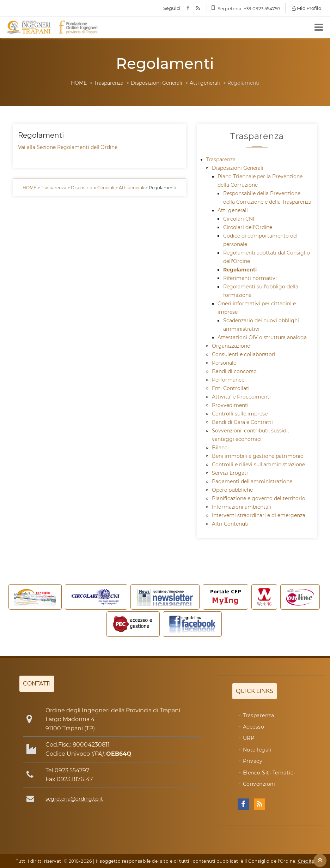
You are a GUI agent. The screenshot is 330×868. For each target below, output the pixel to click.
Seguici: (172, 8)
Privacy (253, 761)
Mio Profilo (307, 8)
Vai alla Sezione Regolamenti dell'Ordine (68, 147)
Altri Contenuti (230, 524)
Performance (228, 380)
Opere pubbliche (232, 490)
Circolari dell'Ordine (248, 227)
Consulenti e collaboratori (244, 354)
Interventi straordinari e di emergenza (259, 515)
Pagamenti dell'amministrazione (252, 481)
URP (249, 738)
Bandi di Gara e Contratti (242, 422)
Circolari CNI (239, 219)
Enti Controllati (231, 388)
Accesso (254, 727)
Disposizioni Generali (157, 83)
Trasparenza (109, 83)
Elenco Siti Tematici (269, 773)
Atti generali (205, 83)
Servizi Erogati (230, 473)
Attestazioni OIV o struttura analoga (262, 337)
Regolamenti (240, 270)
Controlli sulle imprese (240, 414)
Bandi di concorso (234, 371)
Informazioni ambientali (242, 507)
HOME (79, 83)
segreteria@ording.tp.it (74, 799)
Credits (306, 861)
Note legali (257, 750)
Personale (224, 363)
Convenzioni (259, 784)
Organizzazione (231, 346)
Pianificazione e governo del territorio (259, 498)
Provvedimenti (230, 405)
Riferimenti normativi (250, 278)
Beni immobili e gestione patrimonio (258, 456)
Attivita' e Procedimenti (241, 397)
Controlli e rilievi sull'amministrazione (258, 465)
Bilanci (220, 448)
